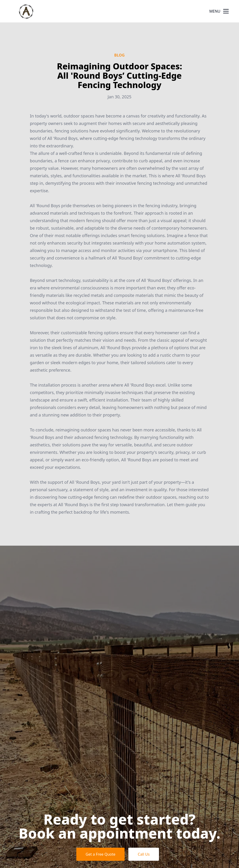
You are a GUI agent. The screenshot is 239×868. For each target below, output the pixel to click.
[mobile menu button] (226, 11)
